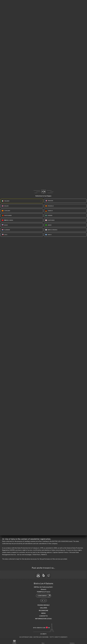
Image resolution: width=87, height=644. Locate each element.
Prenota (14, 642)
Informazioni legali (43, 619)
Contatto (43, 616)
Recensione (44, 610)
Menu (43, 613)
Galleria (44, 608)
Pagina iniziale (44, 605)
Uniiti (44, 634)
